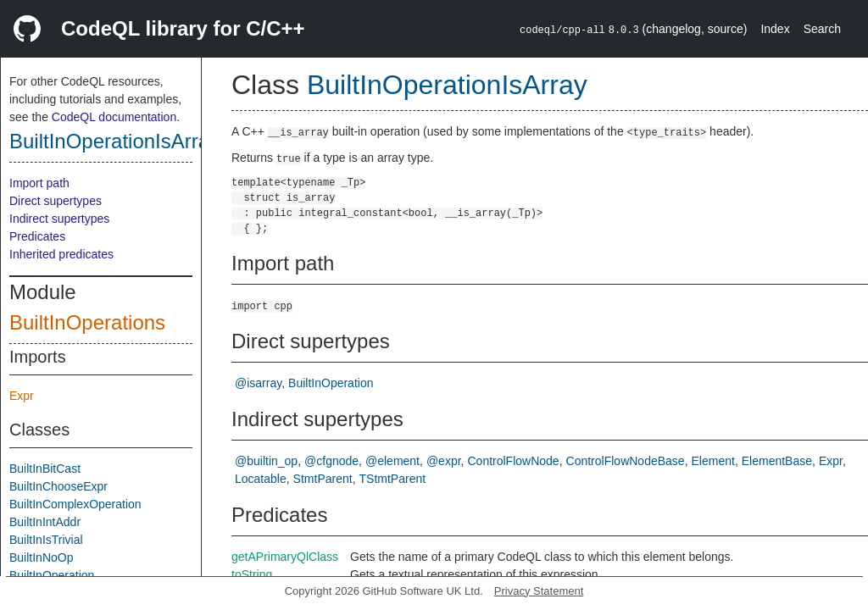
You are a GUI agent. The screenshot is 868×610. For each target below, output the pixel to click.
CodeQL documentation (114, 117)
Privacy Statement (539, 591)
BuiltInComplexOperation (75, 504)
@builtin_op (266, 461)
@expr (444, 461)
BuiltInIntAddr (45, 522)
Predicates (37, 236)
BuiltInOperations (87, 322)
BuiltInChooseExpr (58, 486)
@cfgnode (331, 461)
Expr (22, 396)
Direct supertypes (56, 201)
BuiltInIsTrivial (46, 540)
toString (252, 574)
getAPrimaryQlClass (285, 557)
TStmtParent (393, 479)
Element (713, 461)
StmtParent (323, 479)
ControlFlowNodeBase (626, 461)
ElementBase (777, 461)
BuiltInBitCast (45, 469)
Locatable (261, 479)
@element (392, 461)
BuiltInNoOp (41, 557)
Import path (39, 183)
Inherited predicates (61, 254)
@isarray (258, 383)
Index (775, 29)
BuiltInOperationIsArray (114, 141)
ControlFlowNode (513, 461)
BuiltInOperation (52, 575)
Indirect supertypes (59, 219)
